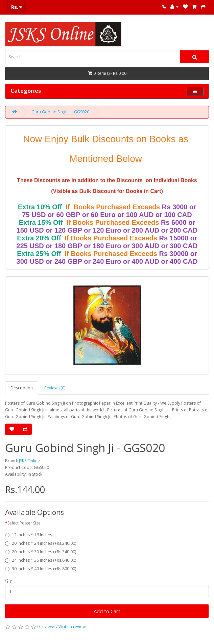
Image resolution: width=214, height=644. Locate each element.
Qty (8, 581)
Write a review (72, 627)
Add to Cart (107, 611)
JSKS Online (29, 461)
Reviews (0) (55, 388)
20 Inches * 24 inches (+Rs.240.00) (41, 543)
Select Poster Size (24, 523)
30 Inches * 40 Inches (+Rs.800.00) (41, 569)
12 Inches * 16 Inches (29, 535)
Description (22, 388)
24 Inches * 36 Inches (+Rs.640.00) (41, 560)
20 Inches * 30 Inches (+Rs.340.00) (41, 552)
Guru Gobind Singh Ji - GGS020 (60, 112)
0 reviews (46, 627)
